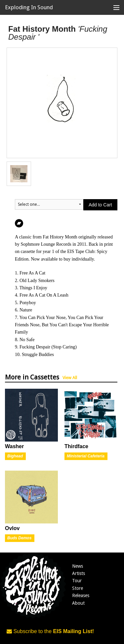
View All (70, 378)
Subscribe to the (50, 631)
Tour (77, 581)
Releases (81, 595)
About (78, 603)
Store (78, 588)
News (78, 566)
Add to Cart (100, 205)
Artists (79, 573)
